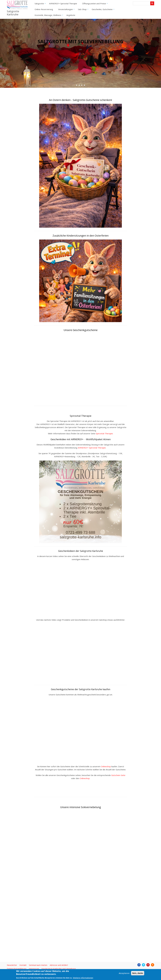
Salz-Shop (84, 10)
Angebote (71, 15)
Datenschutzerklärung (17, 969)
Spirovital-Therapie (104, 433)
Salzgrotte (41, 4)
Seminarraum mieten (38, 965)
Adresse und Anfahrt (59, 965)
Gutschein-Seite (118, 775)
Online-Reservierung (44, 9)
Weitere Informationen (83, 978)
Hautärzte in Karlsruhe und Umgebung (59, 969)
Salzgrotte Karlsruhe (13, 13)
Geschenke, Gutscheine (103, 10)
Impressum (34, 969)
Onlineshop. (85, 778)
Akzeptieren (124, 973)
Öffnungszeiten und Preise (95, 4)
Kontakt (23, 965)
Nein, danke (138, 973)
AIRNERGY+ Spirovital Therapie (63, 3)
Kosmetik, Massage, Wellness (49, 16)
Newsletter (12, 965)
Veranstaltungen (67, 10)
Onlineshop (106, 766)
